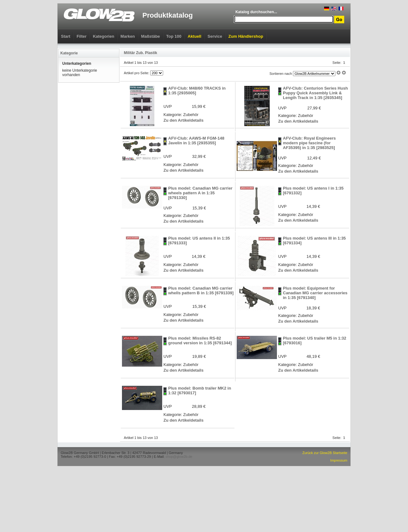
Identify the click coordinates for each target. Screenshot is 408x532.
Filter (82, 36)
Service (215, 36)
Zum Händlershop (246, 36)
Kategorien (103, 36)
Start (66, 36)
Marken (128, 36)
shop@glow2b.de (179, 457)
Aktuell (194, 36)
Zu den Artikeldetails (183, 120)
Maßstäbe (151, 36)
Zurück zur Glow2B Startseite (325, 453)
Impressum (339, 460)
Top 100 (174, 36)
